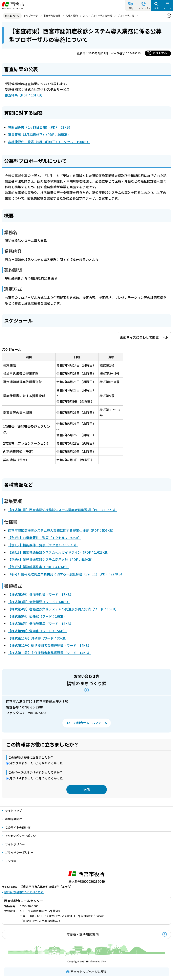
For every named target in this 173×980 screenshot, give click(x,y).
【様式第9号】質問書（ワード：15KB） (37, 631)
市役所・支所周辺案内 (83, 934)
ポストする (160, 53)
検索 (156, 8)
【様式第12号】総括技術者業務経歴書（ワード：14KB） (50, 645)
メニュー (168, 8)
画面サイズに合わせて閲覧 (139, 337)
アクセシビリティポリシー (22, 836)
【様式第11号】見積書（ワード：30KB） (38, 638)
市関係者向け (14, 819)
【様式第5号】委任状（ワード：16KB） (37, 616)
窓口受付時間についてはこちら (24, 892)
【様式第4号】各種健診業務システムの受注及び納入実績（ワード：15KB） (63, 609)
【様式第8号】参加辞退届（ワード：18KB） (41, 624)
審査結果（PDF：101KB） (25, 95)
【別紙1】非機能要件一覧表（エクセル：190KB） (45, 538)
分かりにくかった (51, 763)
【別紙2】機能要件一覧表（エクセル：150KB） (43, 545)
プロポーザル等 (126, 15)
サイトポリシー (15, 844)
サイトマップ (14, 811)
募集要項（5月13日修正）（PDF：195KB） (39, 134)
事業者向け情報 (52, 15)
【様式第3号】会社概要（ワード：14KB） (39, 602)
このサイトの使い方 (18, 827)
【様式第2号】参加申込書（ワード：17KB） (41, 594)
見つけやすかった (21, 778)
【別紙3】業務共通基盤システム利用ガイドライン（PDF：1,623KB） (59, 552)
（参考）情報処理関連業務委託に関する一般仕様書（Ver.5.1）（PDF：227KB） (66, 574)
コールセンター (144, 8)
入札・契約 (72, 15)
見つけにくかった (51, 778)
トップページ (31, 15)
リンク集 (11, 861)
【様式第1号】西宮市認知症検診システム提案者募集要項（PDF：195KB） (63, 510)
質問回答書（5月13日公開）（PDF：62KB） (40, 127)
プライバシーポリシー (19, 852)
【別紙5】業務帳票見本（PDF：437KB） (38, 567)
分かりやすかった (21, 763)
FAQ (131, 8)
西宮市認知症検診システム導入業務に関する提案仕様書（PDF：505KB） (62, 530)
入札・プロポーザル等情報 (98, 15)
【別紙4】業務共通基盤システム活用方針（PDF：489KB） (51, 559)
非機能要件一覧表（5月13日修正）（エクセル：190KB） (49, 142)
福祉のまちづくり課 (87, 683)
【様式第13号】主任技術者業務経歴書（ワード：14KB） (50, 653)
